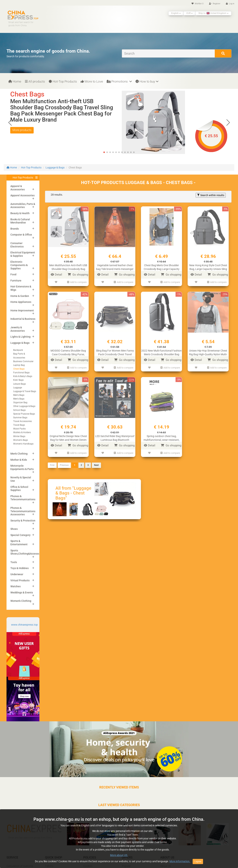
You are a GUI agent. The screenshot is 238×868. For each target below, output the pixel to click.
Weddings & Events (22, 592)
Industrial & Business (23, 319)
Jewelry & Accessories (18, 329)
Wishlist (197, 4)
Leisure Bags (20, 384)
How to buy (147, 81)
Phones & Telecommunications (23, 498)
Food (13, 274)
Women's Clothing (21, 601)
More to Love (92, 81)
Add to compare (77, 282)
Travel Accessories (22, 421)
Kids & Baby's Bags (23, 376)
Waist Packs (19, 429)
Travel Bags (19, 425)
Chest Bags (19, 369)
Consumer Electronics (17, 245)
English (176, 13)
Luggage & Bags (55, 168)
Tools (14, 562)
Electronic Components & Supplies (19, 265)
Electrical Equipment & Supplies (23, 254)
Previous (64, 465)
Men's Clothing (19, 454)
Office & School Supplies (19, 489)
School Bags (19, 410)
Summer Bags (20, 418)
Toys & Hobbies (20, 568)
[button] (228, 122)
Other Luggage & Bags (24, 406)
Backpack (18, 350)
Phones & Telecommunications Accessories (23, 511)
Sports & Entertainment (19, 543)
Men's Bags (19, 395)
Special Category (20, 535)
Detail (56, 275)
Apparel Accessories (22, 195)
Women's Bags (21, 440)
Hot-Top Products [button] (23, 178)
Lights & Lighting (20, 337)
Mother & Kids (19, 460)
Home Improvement (22, 310)
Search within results (211, 195)
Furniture (16, 281)
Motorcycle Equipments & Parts (22, 467)
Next (96, 465)
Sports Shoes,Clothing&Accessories (27, 552)
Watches (16, 586)
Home (15, 81)
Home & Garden (20, 296)
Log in (230, 4)
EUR (190, 13)
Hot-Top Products (63, 81)
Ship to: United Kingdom (213, 13)
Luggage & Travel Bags (25, 391)
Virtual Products (20, 580)
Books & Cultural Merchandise (20, 221)
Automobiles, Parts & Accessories (23, 206)
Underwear (17, 574)
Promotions (119, 81)
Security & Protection (23, 521)
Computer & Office (21, 235)
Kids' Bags (18, 380)
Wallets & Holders (22, 432)
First (52, 465)
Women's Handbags (23, 444)
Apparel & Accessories (18, 188)
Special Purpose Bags (24, 414)
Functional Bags (21, 373)
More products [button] (22, 130)
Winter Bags (19, 436)
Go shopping (78, 275)
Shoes (14, 529)
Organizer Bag (20, 402)
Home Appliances (21, 302)
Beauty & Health (20, 213)
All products (35, 81)
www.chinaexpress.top (24, 625)
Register (215, 4)
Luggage (18, 388)
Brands (15, 229)
